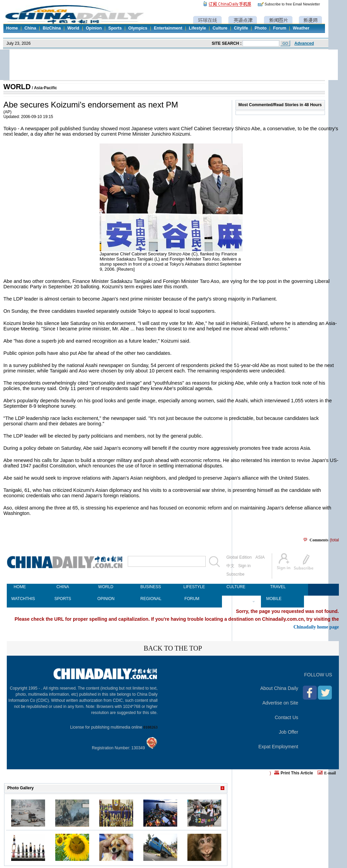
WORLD (17, 87)
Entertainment (168, 28)
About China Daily (279, 688)
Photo (260, 28)
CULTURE (235, 587)
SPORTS (63, 599)
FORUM (192, 599)
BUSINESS (149, 587)
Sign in (244, 566)
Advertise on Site (280, 703)
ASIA (260, 557)
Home (12, 28)
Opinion (94, 28)
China (30, 28)
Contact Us (287, 717)
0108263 (150, 727)
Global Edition (239, 557)
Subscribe (235, 574)
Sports (115, 28)
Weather (301, 28)
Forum (280, 28)
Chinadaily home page (316, 627)
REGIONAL (149, 599)
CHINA (63, 587)
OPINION (106, 599)
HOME (20, 587)
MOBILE (274, 599)
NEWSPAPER (235, 599)
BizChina (52, 28)
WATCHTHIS (20, 599)
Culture (220, 28)
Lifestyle (197, 28)
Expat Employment (279, 747)
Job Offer (289, 732)
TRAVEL (278, 587)
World (73, 28)
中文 (230, 566)
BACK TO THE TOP (173, 648)
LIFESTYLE (192, 587)
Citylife (241, 28)
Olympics (138, 28)
